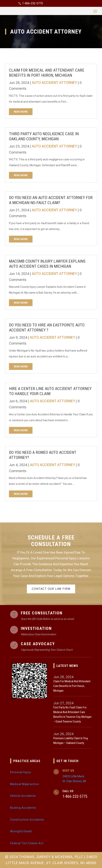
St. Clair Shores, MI (74, 781)
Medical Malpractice (25, 784)
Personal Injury (21, 772)
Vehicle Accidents (23, 796)
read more (21, 112)
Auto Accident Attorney (54, 83)
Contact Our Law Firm (51, 589)
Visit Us (68, 771)
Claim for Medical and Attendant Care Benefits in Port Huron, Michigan (72, 686)
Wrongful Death (21, 831)
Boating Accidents (23, 808)
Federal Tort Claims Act (27, 843)
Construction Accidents (27, 820)
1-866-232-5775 (33, 3)
